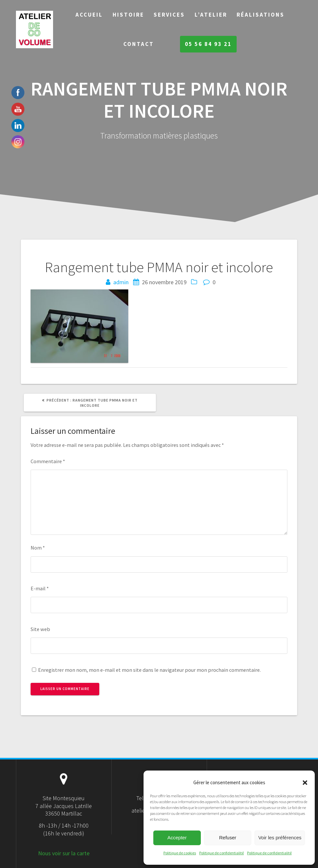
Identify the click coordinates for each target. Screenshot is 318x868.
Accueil (89, 15)
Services (169, 15)
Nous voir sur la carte (64, 853)
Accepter (177, 838)
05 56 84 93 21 (208, 44)
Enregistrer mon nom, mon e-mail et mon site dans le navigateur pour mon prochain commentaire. (149, 670)
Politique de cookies (180, 853)
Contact (139, 44)
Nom (38, 548)
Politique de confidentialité (221, 853)
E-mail (40, 588)
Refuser (228, 838)
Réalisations (261, 15)
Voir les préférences (280, 838)
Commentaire (48, 461)
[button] (305, 783)
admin (121, 282)
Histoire (128, 15)
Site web (40, 629)
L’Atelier (211, 15)
